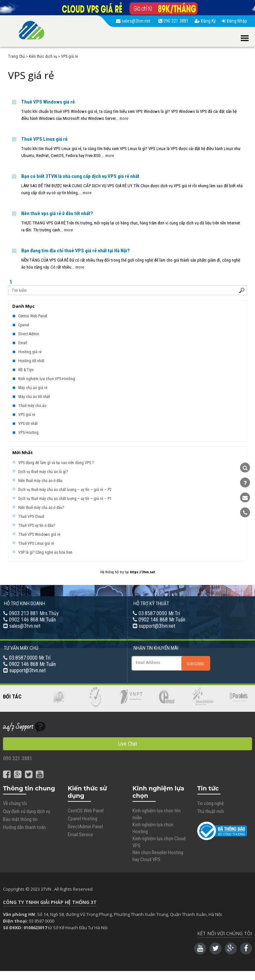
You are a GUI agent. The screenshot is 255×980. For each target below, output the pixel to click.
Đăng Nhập (234, 21)
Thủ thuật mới (211, 811)
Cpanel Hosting (83, 819)
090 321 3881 (173, 21)
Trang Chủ (16, 56)
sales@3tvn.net (134, 21)
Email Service (80, 835)
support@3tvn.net (157, 626)
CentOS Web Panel (86, 811)
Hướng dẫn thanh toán (24, 827)
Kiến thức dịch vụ (43, 56)
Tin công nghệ (211, 803)
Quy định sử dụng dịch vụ (27, 811)
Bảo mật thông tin (20, 819)
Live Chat (127, 744)
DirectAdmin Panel (85, 827)
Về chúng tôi (15, 803)
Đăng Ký (205, 21)
